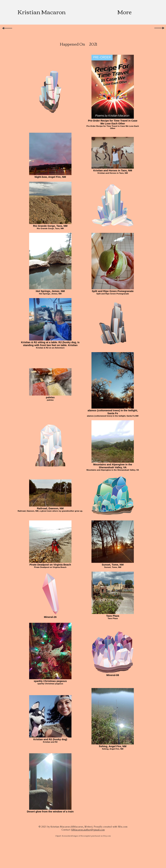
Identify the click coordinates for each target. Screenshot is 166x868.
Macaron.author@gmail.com (88, 830)
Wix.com (123, 827)
